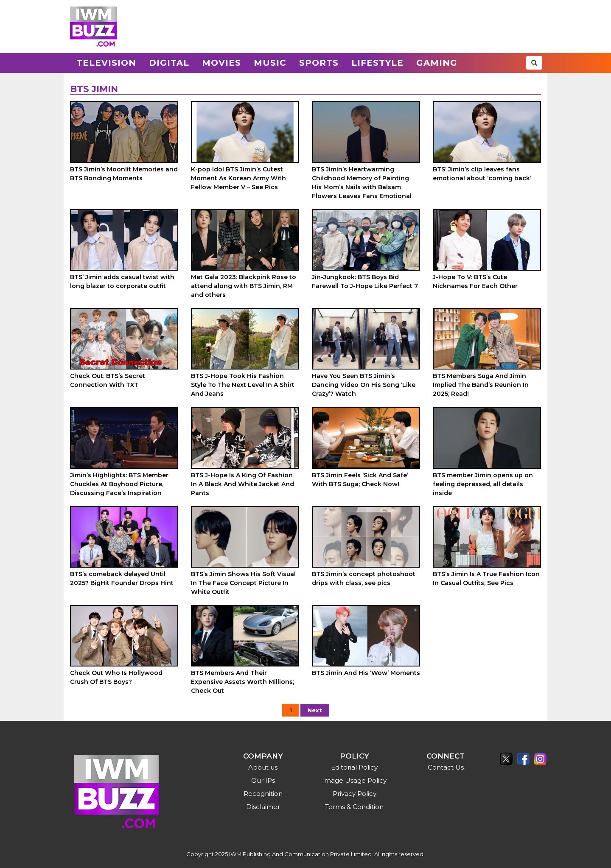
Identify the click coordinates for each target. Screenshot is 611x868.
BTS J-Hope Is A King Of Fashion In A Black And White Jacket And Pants (242, 484)
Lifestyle (377, 63)
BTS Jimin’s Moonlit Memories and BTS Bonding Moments (124, 174)
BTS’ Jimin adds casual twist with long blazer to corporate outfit (122, 281)
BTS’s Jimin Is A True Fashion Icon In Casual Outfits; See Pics (486, 578)
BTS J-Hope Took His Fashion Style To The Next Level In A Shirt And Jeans (243, 385)
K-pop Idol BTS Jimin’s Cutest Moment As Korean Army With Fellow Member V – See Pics (238, 178)
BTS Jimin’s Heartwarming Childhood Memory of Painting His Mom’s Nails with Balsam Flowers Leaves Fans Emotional (362, 183)
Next (315, 710)
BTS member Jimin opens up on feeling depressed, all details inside (483, 484)
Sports (319, 63)
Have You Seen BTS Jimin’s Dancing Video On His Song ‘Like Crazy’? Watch (364, 385)
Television (106, 63)
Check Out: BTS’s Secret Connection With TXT (108, 380)
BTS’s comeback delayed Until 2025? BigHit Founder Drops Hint (122, 578)
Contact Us (446, 767)
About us (263, 767)
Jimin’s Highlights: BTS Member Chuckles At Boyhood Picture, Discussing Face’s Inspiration (119, 484)
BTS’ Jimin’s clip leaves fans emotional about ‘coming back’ (482, 174)
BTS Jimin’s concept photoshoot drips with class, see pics (364, 578)
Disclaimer (263, 807)
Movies (221, 63)
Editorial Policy (354, 767)
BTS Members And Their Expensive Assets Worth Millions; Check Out (242, 682)
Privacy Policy (355, 794)
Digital (169, 63)
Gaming (437, 63)
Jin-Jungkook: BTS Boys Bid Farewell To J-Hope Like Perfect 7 (365, 281)
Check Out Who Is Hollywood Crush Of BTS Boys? (116, 677)
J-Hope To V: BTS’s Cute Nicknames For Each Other (475, 281)
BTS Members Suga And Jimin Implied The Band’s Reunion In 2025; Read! (481, 385)
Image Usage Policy (354, 780)
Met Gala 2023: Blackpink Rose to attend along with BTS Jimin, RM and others (244, 286)
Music (270, 63)
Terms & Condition (354, 807)
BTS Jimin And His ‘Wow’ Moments (366, 673)
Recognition (263, 794)
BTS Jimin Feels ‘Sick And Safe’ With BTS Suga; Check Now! (360, 480)
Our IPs (263, 780)
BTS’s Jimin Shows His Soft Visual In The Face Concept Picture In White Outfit (243, 583)
